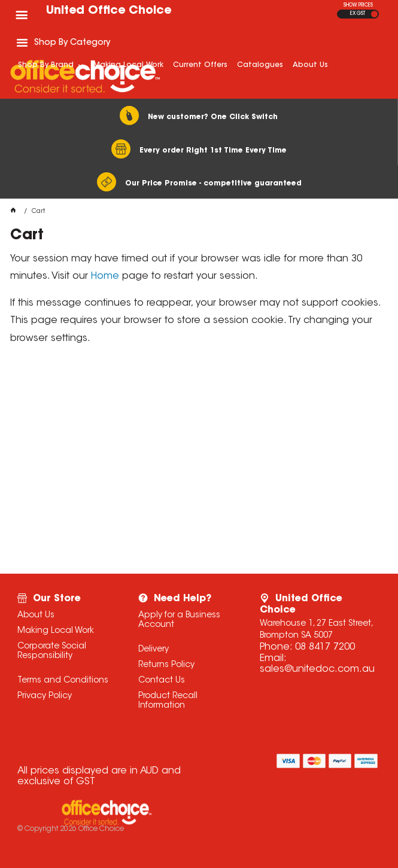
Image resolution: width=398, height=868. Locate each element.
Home (105, 276)
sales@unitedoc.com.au (317, 669)
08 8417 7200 (325, 647)
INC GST (374, 14)
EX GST (358, 14)
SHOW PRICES (358, 5)
